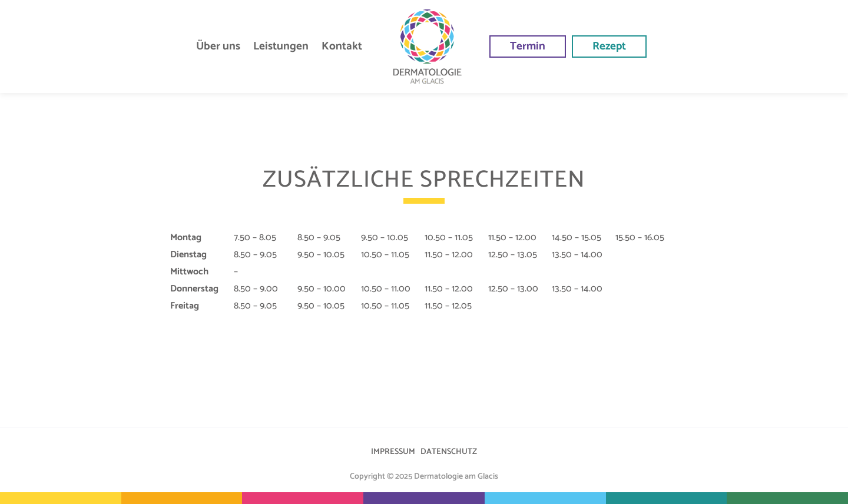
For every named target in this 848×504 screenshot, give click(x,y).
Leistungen (281, 46)
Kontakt (342, 46)
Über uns (218, 46)
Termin (528, 46)
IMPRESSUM (393, 452)
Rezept (609, 46)
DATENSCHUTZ (449, 452)
